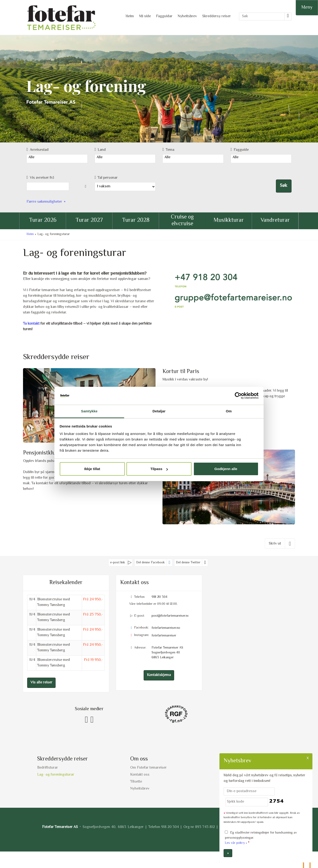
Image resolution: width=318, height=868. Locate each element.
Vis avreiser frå (40, 178)
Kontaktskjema (159, 675)
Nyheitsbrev (187, 16)
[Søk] (262, 17)
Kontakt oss (140, 775)
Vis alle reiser (41, 683)
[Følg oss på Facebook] (86, 720)
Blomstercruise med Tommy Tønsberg (54, 602)
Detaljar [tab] (159, 411)
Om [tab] (229, 411)
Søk (284, 186)
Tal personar (106, 178)
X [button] (308, 758)
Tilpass (159, 469)
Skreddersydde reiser (63, 759)
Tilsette (136, 782)
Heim (130, 16)
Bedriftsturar (48, 768)
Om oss (139, 759)
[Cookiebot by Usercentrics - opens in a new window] (238, 396)
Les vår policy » (236, 843)
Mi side (145, 16)
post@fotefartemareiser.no (170, 616)
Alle (57, 158)
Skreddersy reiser (217, 16)
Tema (168, 150)
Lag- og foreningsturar (56, 775)
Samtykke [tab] (89, 411)
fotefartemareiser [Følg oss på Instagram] (164, 636)
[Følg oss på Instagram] (92, 720)
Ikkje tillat (92, 469)
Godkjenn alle (226, 469)
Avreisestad (38, 150)
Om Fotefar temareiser (148, 768)
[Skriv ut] (280, 544)
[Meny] (307, 8)
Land (100, 150)
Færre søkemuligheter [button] (44, 202)
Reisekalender (66, 583)
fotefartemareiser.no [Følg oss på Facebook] (166, 628)
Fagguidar (164, 16)
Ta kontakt (31, 324)
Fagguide (240, 150)
